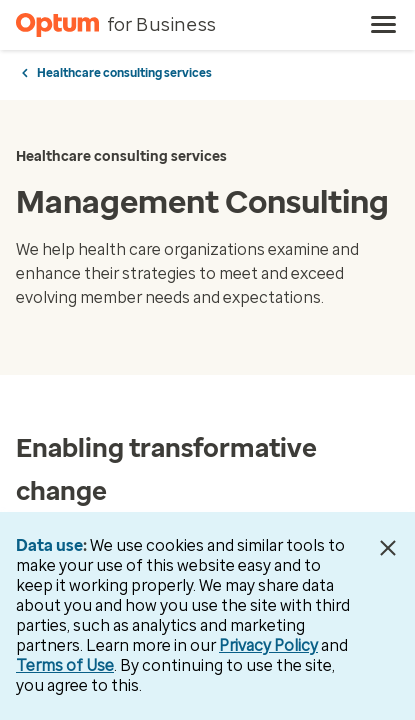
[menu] (384, 25)
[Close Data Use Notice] (388, 548)
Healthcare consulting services (124, 73)
